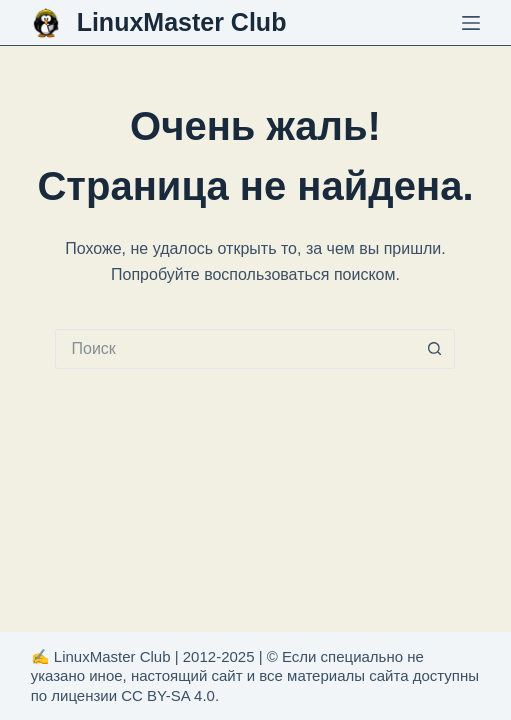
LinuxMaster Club (182, 22)
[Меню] (471, 23)
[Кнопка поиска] (435, 349)
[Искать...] (235, 349)
